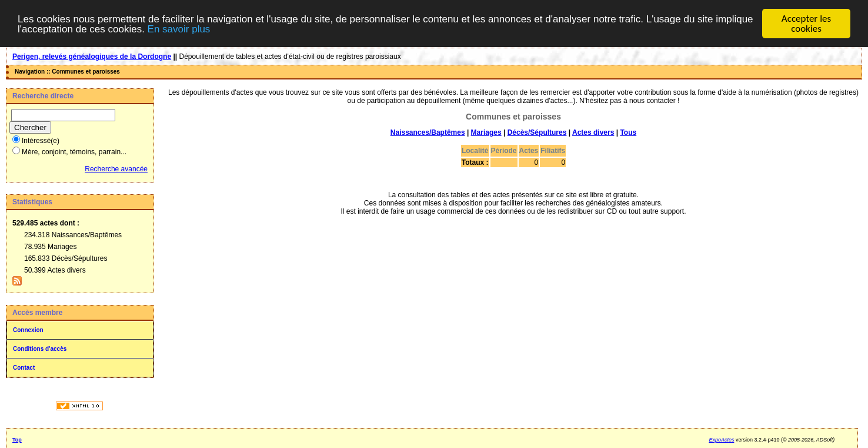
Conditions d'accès (40, 349)
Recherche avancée (116, 169)
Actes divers (593, 132)
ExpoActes (721, 440)
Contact (24, 368)
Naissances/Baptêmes (428, 132)
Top (17, 440)
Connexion (28, 330)
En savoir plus (179, 29)
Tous (628, 132)
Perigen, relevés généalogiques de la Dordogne (92, 57)
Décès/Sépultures (537, 132)
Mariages (486, 132)
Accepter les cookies (806, 24)
